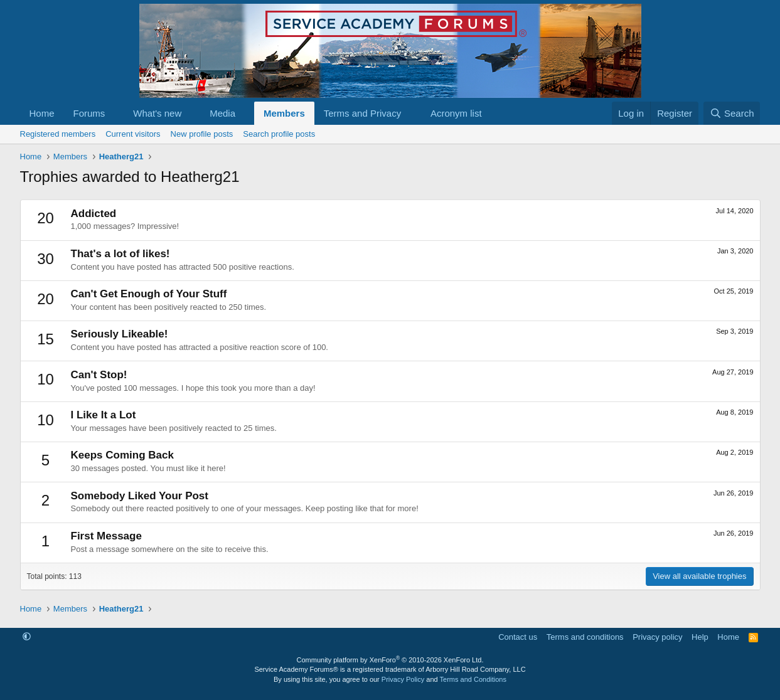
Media (222, 113)
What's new (157, 113)
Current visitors (133, 134)
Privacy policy (657, 637)
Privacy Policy (403, 679)
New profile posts (202, 134)
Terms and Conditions (473, 679)
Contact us (518, 637)
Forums (89, 113)
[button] (115, 113)
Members (284, 113)
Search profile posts (279, 134)
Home (42, 113)
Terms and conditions (585, 637)
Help (700, 637)
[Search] (732, 113)
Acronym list (456, 113)
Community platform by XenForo (390, 660)
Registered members (58, 134)
